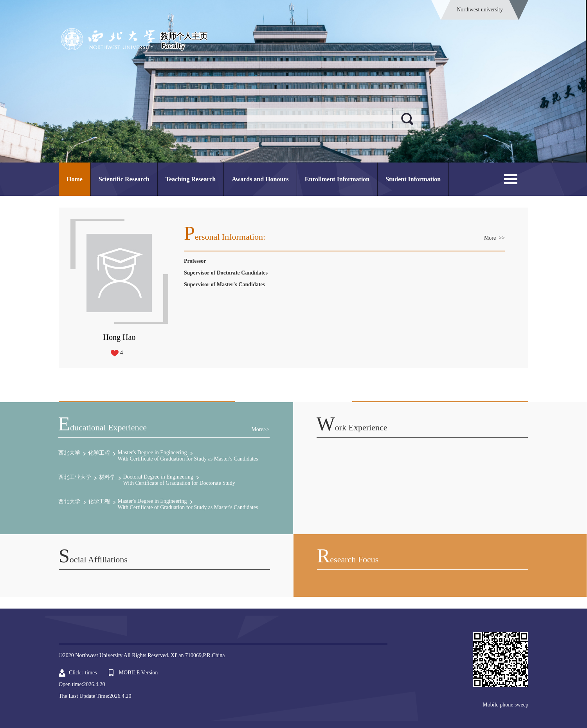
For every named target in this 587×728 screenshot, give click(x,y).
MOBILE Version (139, 673)
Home (75, 179)
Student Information (413, 179)
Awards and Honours (260, 179)
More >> (494, 238)
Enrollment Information (337, 179)
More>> (260, 429)
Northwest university (480, 10)
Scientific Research (124, 179)
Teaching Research (191, 179)
